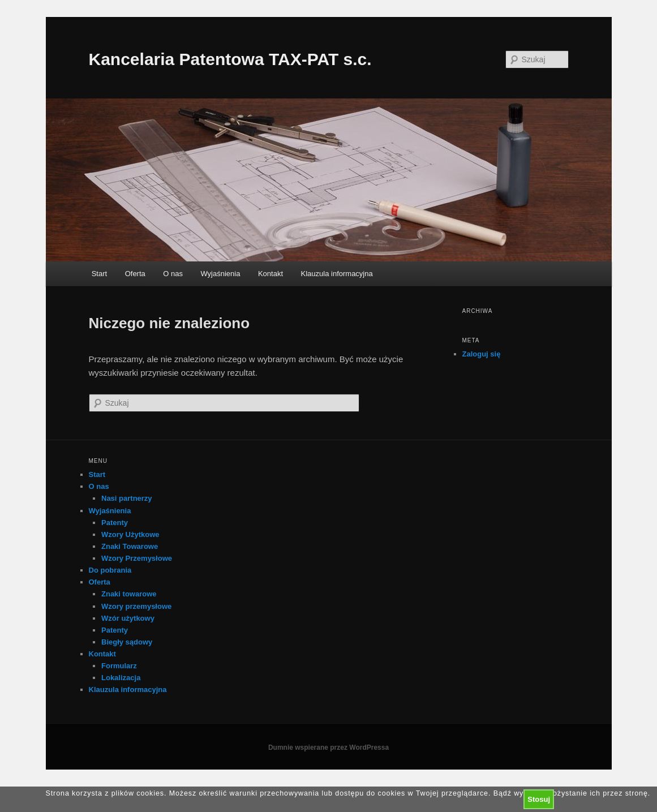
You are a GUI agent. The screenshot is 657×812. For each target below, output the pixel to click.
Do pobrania (110, 570)
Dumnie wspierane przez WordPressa (328, 747)
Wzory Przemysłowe (137, 558)
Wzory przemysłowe (136, 606)
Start (99, 274)
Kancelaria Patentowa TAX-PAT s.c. (230, 59)
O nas (173, 274)
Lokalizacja (121, 678)
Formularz (119, 666)
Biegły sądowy (127, 642)
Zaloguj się (482, 354)
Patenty (115, 523)
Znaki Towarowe (130, 546)
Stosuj (539, 799)
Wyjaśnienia (220, 274)
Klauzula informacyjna (337, 274)
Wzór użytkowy (128, 618)
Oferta (135, 274)
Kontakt (270, 274)
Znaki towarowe (129, 594)
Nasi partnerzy (127, 498)
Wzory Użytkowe (130, 534)
